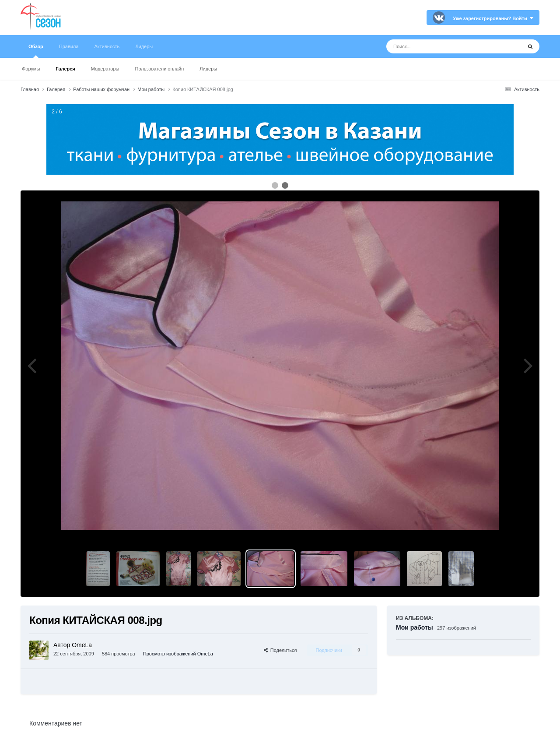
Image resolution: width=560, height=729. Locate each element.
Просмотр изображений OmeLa (178, 654)
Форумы (31, 69)
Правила (69, 46)
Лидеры (208, 69)
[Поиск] (438, 46)
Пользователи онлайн (160, 69)
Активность (107, 46)
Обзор (36, 51)
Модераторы (105, 69)
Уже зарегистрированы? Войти (493, 18)
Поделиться (280, 650)
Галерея (65, 69)
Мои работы (415, 627)
